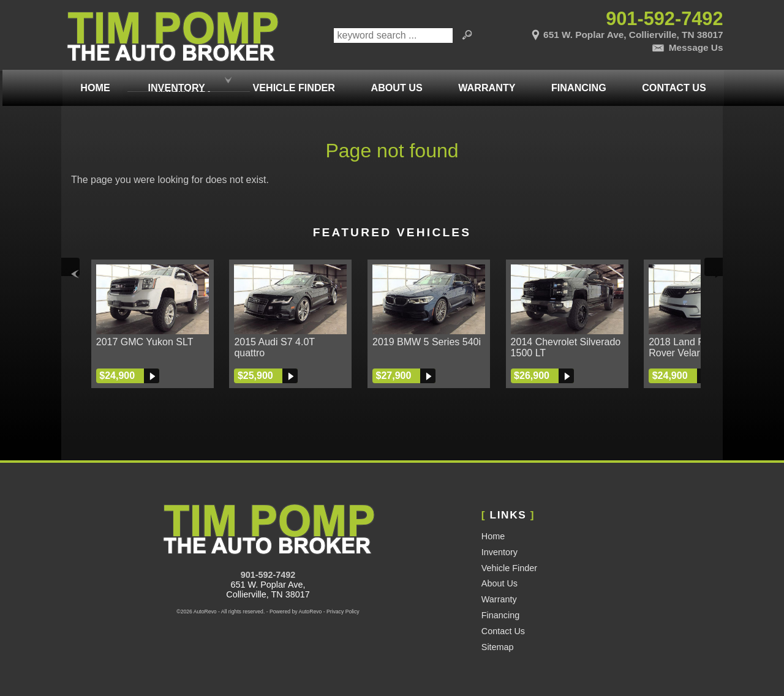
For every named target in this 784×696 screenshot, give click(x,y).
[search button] (467, 36)
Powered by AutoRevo (296, 612)
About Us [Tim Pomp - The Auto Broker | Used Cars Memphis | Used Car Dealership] (395, 81)
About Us (499, 583)
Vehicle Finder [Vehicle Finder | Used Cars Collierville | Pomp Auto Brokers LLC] (293, 81)
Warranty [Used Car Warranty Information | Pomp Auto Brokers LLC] (485, 81)
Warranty (499, 599)
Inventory (499, 552)
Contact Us (503, 631)
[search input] (393, 36)
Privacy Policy (343, 612)
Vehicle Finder (509, 568)
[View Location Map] (613, 33)
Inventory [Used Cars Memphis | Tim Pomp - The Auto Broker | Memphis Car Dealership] (175, 81)
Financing (500, 615)
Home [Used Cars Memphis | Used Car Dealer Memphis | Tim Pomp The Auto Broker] (94, 81)
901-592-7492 (268, 575)
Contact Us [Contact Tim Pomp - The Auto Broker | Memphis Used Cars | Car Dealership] (673, 81)
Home (493, 536)
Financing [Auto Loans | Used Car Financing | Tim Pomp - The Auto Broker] (578, 81)
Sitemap (498, 647)
